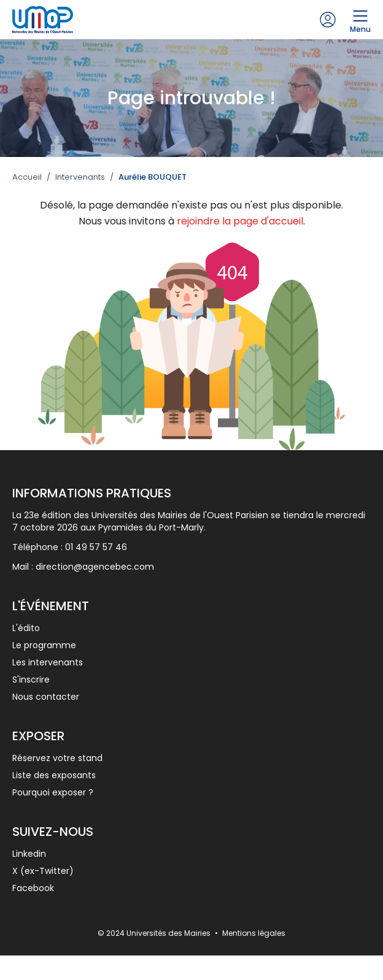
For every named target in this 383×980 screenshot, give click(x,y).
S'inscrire (31, 679)
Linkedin (29, 854)
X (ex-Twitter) (43, 871)
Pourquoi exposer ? (53, 792)
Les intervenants (48, 662)
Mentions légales (254, 933)
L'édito (26, 628)
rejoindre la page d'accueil (240, 221)
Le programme (44, 645)
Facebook (33, 888)
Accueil (27, 177)
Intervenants (80, 177)
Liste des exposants (54, 775)
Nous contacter (46, 697)
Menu (360, 20)
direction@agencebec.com (95, 567)
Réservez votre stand (57, 758)
